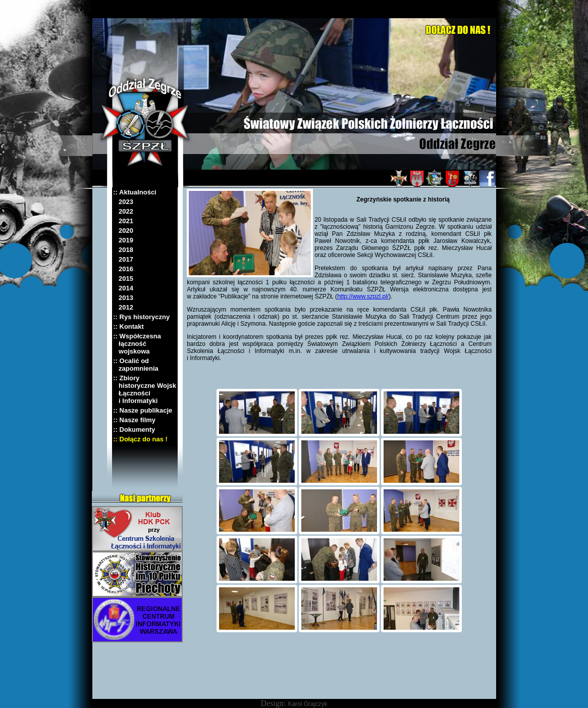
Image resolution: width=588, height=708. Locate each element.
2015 (123, 279)
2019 (123, 240)
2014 (123, 288)
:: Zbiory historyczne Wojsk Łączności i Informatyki (145, 389)
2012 (123, 307)
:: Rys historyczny (141, 317)
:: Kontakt (128, 326)
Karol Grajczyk (307, 704)
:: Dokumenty (134, 429)
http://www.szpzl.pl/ (363, 296)
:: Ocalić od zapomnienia (136, 365)
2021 (123, 221)
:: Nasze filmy (134, 420)
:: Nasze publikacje (143, 410)
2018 (123, 250)
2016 (123, 269)
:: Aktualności (135, 192)
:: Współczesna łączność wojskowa (137, 344)
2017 (123, 259)
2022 (123, 211)
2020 (123, 231)
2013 (123, 298)
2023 (123, 202)
